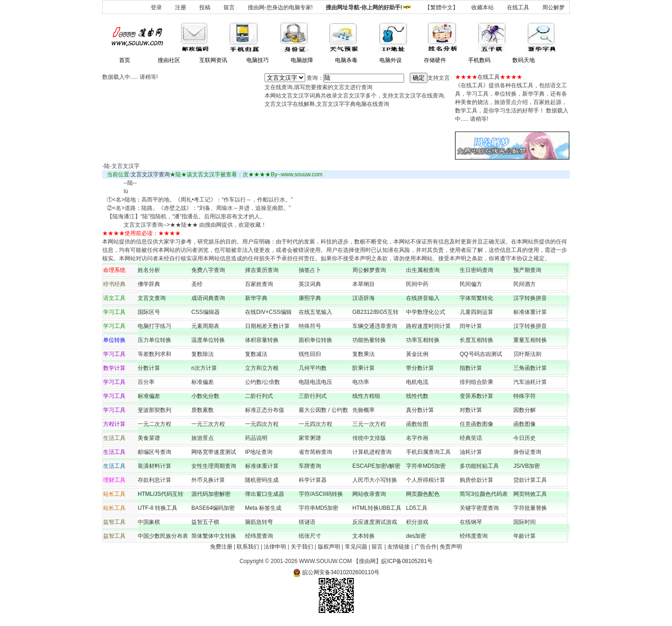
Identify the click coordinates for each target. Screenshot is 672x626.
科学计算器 (313, 480)
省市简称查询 (315, 452)
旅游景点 (203, 438)
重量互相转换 (530, 340)
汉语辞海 (364, 298)
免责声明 (451, 547)
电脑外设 (391, 60)
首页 (125, 60)
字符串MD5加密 (426, 466)
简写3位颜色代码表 (484, 494)
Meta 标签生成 (263, 508)
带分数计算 (420, 368)
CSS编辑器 (206, 312)
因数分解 (525, 410)
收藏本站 (483, 7)
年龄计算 (525, 536)
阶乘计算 (364, 368)
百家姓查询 (259, 284)
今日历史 (525, 438)
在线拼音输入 (423, 298)
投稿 (205, 7)
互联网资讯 (213, 60)
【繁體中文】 (441, 7)
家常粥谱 (310, 438)
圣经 (197, 284)
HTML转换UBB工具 (377, 508)
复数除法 (203, 354)
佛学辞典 (149, 284)
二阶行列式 (259, 396)
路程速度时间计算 (431, 326)
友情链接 (399, 547)
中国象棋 (149, 522)
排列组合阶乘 (476, 382)
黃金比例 (417, 354)
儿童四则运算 (476, 312)
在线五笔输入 (318, 312)
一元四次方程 (262, 424)
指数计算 (471, 368)
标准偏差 (203, 382)
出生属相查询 (423, 270)
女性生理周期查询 (214, 466)
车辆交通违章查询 (375, 326)
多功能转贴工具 (479, 466)
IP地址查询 (259, 452)
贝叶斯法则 (527, 354)
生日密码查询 (476, 270)
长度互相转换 (476, 340)
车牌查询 (310, 466)
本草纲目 (364, 284)
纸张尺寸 (310, 536)
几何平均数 (313, 368)
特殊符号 (310, 326)
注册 (181, 7)
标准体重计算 (530, 312)
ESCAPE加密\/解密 (376, 466)
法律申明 (275, 547)
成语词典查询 (208, 298)
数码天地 (524, 60)
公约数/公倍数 (262, 382)
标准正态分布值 (265, 410)
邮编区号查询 (154, 452)
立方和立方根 (262, 368)
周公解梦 (553, 7)
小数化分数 (205, 396)
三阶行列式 (313, 396)
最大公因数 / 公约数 (323, 410)
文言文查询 (152, 298)
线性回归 (310, 354)
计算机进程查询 (372, 452)
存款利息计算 (154, 480)
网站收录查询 (369, 494)
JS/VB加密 (527, 466)
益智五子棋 (205, 522)
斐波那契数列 (154, 410)
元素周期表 (205, 326)
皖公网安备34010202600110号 (336, 572)
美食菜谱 (149, 438)
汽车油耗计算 (530, 382)
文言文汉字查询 (150, 174)
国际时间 (525, 522)
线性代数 (417, 396)
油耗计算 (471, 452)
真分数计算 (420, 410)
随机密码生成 (262, 480)
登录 (156, 7)
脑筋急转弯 (259, 522)
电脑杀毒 (346, 60)
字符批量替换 (530, 508)
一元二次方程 (154, 424)
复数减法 (256, 354)
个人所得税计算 (426, 480)
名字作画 (417, 438)
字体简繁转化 (479, 298)
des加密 (416, 536)
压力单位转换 (154, 340)
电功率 (361, 382)
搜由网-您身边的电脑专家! (280, 7)
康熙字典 (310, 298)
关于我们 (302, 547)
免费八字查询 (208, 270)
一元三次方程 (208, 424)
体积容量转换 (262, 340)
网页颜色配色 (423, 494)
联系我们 (248, 547)
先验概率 (364, 410)
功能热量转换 (369, 340)
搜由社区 (169, 60)
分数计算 (149, 368)
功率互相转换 (423, 340)
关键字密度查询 (479, 508)
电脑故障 (302, 60)
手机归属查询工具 (428, 452)
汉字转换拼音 (530, 298)
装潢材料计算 (154, 466)
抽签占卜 (310, 270)
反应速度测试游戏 (375, 522)
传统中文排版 (369, 438)
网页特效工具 (530, 494)
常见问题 (356, 547)
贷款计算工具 (530, 480)
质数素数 (203, 410)
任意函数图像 (476, 424)
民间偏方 (471, 284)
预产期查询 (527, 270)
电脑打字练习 (154, 326)
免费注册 (221, 547)
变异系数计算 (476, 396)
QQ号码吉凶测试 (481, 354)
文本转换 (364, 536)
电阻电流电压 (315, 382)
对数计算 (471, 410)
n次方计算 (204, 368)
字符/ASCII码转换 (321, 494)
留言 (229, 7)
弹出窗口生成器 (265, 494)
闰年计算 (471, 326)
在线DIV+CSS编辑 (268, 312)
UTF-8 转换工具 (157, 508)
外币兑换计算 (208, 480)
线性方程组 (366, 396)
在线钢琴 (471, 522)
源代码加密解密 (211, 494)
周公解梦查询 (369, 270)
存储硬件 (435, 60)
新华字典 (256, 298)
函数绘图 (417, 424)
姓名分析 (149, 270)
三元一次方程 (369, 424)
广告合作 (426, 547)
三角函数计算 (530, 368)
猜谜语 (307, 522)
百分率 (146, 382)
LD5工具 (417, 508)
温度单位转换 (208, 340)
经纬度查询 (259, 536)
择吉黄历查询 (262, 270)
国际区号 (149, 312)
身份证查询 (527, 452)
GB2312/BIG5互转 (375, 312)
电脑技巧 (258, 60)
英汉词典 (310, 284)
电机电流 (417, 382)
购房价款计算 (476, 480)
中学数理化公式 (426, 312)
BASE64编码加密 (213, 508)
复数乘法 (364, 354)
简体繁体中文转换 (214, 536)
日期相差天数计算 (267, 326)
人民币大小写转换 (375, 480)
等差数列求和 (154, 354)
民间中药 (417, 284)
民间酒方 (525, 284)
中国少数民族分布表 (163, 536)
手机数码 (479, 60)
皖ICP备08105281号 (407, 561)
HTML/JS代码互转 (163, 494)
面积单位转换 (315, 340)
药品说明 (256, 438)
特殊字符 (525, 396)
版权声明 (329, 547)
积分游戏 (417, 522)
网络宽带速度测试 (214, 452)
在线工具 (518, 7)
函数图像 (525, 424)
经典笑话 (471, 438)
